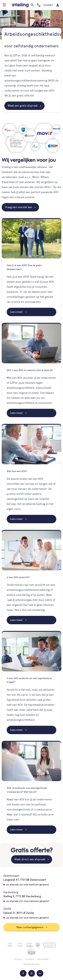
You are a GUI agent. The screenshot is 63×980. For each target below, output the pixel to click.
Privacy (18, 959)
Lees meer (18, 312)
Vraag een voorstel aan (19, 207)
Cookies (30, 959)
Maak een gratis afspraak (23, 106)
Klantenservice (32, 964)
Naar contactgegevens (32, 927)
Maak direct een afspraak (30, 859)
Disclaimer (43, 959)
